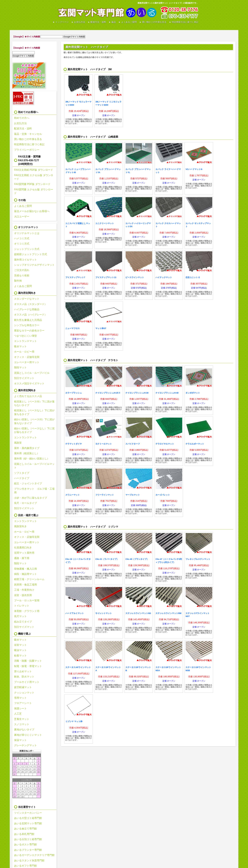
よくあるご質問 (129, 22)
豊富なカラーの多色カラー (29, 331)
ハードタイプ (22, 478)
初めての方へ (22, 118)
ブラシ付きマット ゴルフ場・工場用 (34, 491)
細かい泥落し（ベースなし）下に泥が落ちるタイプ (34, 430)
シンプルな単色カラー (27, 325)
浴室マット (20, 645)
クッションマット (24, 693)
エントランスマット (25, 341)
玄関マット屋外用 (24, 553)
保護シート (20, 708)
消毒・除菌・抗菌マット (28, 661)
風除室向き (20, 526)
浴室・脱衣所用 (23, 595)
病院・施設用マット (25, 574)
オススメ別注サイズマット (29, 383)
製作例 (18, 281)
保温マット (20, 740)
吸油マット (20, 650)
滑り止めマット (23, 671)
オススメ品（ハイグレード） (31, 315)
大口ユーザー (22, 217)
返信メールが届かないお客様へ (32, 211)
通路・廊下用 (22, 558)
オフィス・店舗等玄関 (27, 357)
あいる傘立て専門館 (25, 829)
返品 (114, 22)
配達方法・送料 (98, 22)
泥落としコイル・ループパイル (32, 373)
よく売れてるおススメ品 (28, 396)
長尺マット (20, 616)
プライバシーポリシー (27, 150)
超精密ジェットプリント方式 (31, 254)
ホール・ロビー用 (24, 352)
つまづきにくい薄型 (25, 336)
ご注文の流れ (22, 270)
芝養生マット (22, 719)
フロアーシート (23, 703)
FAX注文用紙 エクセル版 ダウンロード (34, 177)
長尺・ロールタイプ (25, 503)
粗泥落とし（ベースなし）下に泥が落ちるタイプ (34, 412)
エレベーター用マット (27, 362)
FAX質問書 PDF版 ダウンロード (32, 184)
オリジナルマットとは (27, 233)
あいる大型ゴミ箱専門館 (28, 818)
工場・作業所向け (24, 590)
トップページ (62, 22)
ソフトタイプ (22, 473)
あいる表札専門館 (24, 834)
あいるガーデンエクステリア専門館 (34, 855)
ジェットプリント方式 (27, 249)
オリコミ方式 (22, 244)
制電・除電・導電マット (28, 666)
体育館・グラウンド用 (27, 611)
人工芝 (18, 714)
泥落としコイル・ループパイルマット (34, 466)
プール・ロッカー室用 (27, 600)
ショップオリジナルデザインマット (34, 265)
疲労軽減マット (23, 687)
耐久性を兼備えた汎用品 (28, 320)
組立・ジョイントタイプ (28, 483)
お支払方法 (80, 22)
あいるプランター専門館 (28, 850)
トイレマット (22, 606)
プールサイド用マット (27, 682)
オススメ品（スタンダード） (31, 304)
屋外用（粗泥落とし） (27, 453)
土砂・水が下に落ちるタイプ (31, 498)
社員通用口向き (23, 548)
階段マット (20, 367)
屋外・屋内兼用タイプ (27, 448)
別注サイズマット (24, 378)
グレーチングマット (25, 745)
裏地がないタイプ (24, 730)
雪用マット (20, 698)
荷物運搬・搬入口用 (25, 569)
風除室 (18, 443)
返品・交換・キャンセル (28, 134)
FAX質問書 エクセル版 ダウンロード (34, 191)
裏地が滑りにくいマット (28, 735)
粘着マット (20, 656)
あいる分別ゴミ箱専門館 (28, 839)
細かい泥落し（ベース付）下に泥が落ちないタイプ (34, 421)
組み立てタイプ (23, 622)
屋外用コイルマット (25, 260)
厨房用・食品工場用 (25, 585)
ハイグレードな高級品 (27, 309)
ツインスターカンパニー (28, 813)
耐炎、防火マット (24, 677)
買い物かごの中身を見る (154, 22)
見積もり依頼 (22, 275)
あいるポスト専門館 (25, 844)
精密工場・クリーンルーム (29, 579)
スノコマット (22, 724)
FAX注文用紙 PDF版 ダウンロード (33, 170)
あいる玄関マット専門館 (107, 13)
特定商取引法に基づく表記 (185, 22)
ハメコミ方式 (22, 238)
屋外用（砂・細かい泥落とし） (32, 459)
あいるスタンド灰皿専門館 (29, 860)
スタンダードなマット (27, 299)
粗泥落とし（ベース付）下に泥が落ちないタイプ (34, 403)
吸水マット (20, 346)
